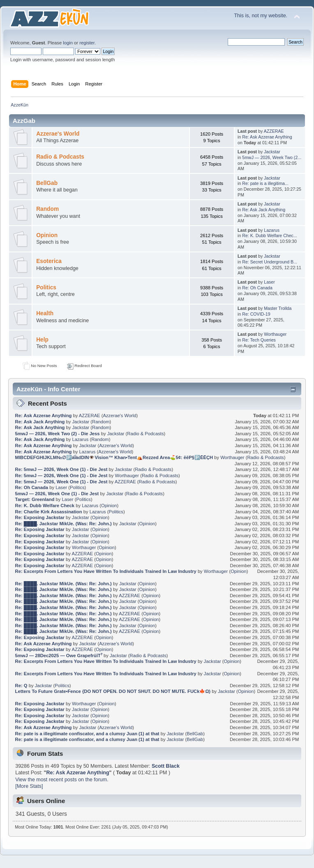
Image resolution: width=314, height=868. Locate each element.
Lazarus (272, 230)
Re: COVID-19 (256, 314)
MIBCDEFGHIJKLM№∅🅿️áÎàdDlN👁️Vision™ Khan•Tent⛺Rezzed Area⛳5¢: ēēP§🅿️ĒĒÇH (114, 457)
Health (45, 313)
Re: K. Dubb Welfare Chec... (269, 235)
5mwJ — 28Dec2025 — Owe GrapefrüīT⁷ (59, 656)
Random (47, 209)
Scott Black (166, 766)
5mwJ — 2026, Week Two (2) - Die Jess (58, 434)
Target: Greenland (35, 499)
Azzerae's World (58, 134)
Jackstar (272, 152)
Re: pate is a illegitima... (265, 183)
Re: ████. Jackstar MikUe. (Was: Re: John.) (63, 524)
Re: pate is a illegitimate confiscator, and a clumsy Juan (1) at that (87, 734)
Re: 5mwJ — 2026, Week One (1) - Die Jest (61, 469)
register (87, 43)
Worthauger (275, 334)
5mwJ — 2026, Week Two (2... (272, 157)
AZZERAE (274, 131)
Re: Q (21, 686)
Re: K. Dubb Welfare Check (45, 506)
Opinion (47, 235)
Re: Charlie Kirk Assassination (49, 512)
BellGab (47, 183)
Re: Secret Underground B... (270, 262)
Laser (269, 282)
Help (42, 340)
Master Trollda (278, 308)
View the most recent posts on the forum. (62, 780)
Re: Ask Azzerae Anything (267, 137)
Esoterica (49, 261)
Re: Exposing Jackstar (40, 517)
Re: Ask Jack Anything (264, 210)
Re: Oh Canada (257, 288)
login (68, 43)
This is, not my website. (261, 16)
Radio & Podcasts (60, 157)
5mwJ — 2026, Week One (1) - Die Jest (57, 494)
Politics (46, 287)
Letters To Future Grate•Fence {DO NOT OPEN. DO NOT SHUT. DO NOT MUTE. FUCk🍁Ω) (113, 691)
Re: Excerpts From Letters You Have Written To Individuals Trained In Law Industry (106, 571)
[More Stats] (29, 786)
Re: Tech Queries (259, 340)
